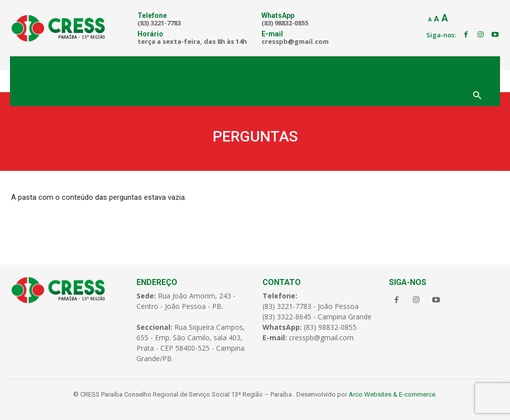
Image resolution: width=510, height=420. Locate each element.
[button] (477, 96)
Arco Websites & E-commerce (392, 394)
